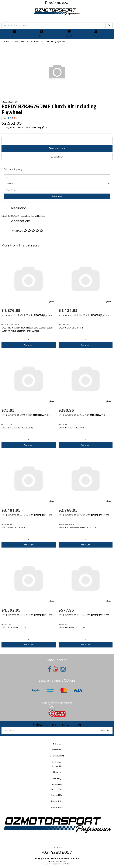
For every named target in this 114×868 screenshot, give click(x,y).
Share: (10, 118)
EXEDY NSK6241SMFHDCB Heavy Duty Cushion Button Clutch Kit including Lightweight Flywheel (27, 329)
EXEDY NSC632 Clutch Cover (72, 627)
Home (6, 41)
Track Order (57, 762)
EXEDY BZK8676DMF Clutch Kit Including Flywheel (43, 41)
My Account (57, 749)
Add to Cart (57, 148)
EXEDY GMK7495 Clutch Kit (71, 328)
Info (47, 127)
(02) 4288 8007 (59, 3)
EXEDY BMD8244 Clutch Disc (72, 428)
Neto (67, 864)
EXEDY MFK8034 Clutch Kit (14, 527)
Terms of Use (57, 795)
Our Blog (57, 778)
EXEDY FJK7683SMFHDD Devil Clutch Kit (77, 527)
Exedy (15, 41)
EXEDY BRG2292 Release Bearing (17, 428)
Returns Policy (57, 807)
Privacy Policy (57, 801)
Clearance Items (57, 756)
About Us (57, 772)
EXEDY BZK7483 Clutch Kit (14, 627)
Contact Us (57, 785)
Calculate (57, 196)
